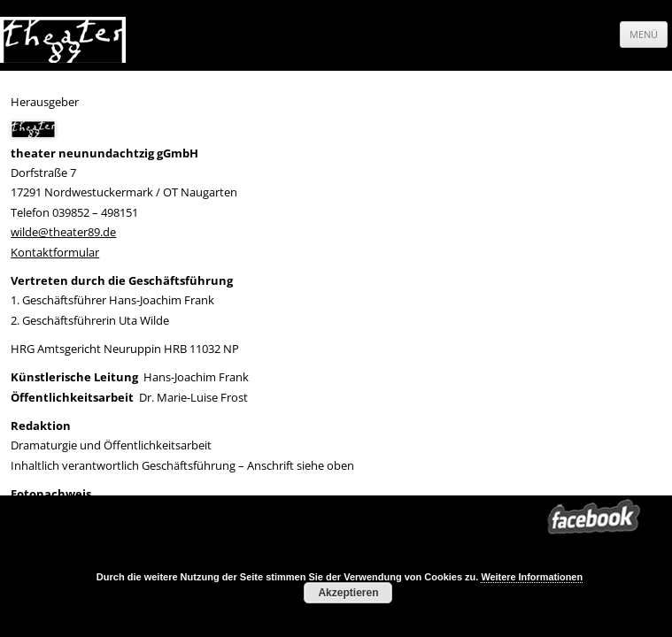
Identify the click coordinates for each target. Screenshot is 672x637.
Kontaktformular (55, 252)
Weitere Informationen (532, 577)
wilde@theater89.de (63, 232)
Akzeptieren (348, 593)
